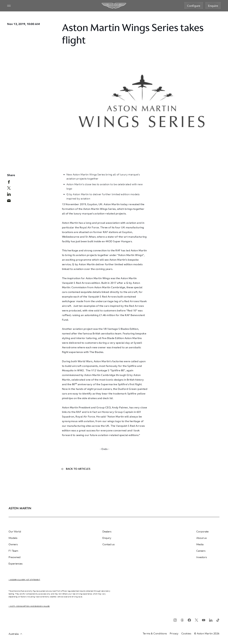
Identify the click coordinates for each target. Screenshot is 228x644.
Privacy (174, 633)
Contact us (108, 544)
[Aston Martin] (114, 6)
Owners (13, 544)
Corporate (202, 532)
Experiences (15, 564)
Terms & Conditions (155, 633)
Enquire (213, 6)
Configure (194, 6)
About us (201, 538)
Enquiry (107, 538)
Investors (202, 557)
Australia (15, 634)
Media (200, 544)
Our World (15, 532)
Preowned (15, 557)
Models (13, 538)
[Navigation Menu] (9, 6)
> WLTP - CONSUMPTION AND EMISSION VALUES (29, 606)
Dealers (107, 532)
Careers (201, 551)
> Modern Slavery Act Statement (24, 580)
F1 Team (13, 551)
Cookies (186, 633)
